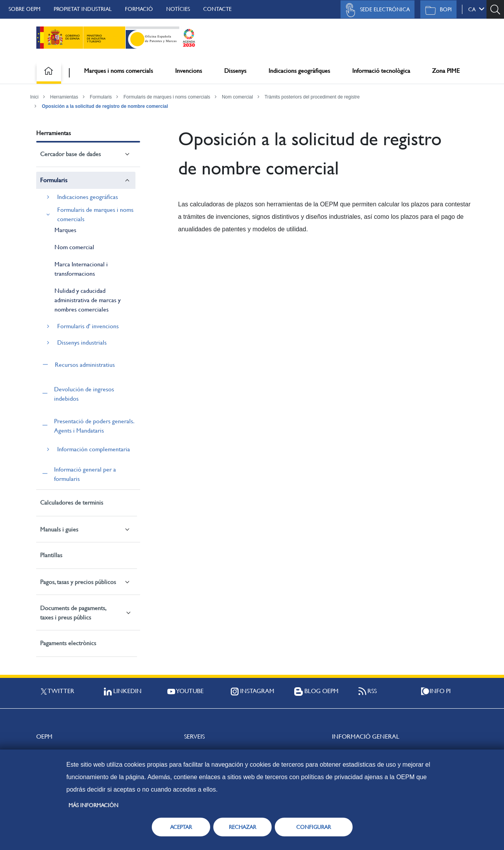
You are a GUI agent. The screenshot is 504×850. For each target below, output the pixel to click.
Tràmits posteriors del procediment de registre (312, 97)
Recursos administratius (85, 365)
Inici (34, 97)
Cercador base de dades (70, 154)
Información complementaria (94, 449)
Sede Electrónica (376, 10)
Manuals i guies (59, 529)
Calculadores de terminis (72, 502)
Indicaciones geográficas (88, 197)
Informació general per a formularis (85, 474)
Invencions (189, 71)
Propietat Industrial (83, 9)
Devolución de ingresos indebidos (84, 394)
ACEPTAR (181, 827)
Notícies (178, 9)
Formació (139, 9)
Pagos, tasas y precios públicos (78, 582)
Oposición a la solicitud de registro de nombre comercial (105, 106)
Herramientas (64, 97)
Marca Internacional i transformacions (81, 269)
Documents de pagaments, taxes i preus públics (73, 613)
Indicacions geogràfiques (299, 71)
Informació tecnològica (381, 71)
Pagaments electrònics (68, 643)
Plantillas (51, 555)
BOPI (436, 10)
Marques (65, 230)
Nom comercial (237, 97)
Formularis (101, 97)
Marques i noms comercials (119, 71)
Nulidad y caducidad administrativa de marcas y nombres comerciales (88, 300)
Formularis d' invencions (88, 326)
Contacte (217, 9)
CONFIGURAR (313, 827)
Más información (93, 805)
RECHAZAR (242, 827)
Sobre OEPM (25, 9)
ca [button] (476, 9)
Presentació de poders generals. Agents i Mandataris (94, 426)
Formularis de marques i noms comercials (167, 97)
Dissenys (235, 71)
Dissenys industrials (82, 342)
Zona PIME (446, 71)
